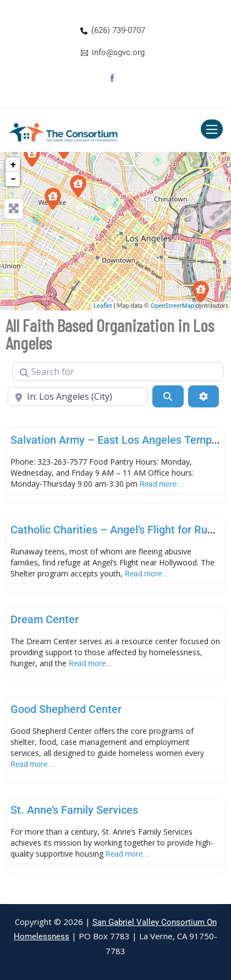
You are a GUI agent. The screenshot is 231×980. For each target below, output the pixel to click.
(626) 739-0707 (118, 30)
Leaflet (103, 306)
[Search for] (118, 372)
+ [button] (13, 164)
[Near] (78, 396)
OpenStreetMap (172, 306)
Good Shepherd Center (66, 709)
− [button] (13, 179)
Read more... (161, 484)
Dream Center (45, 619)
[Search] (168, 396)
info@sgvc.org (118, 52)
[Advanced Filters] (204, 396)
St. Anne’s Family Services (74, 810)
